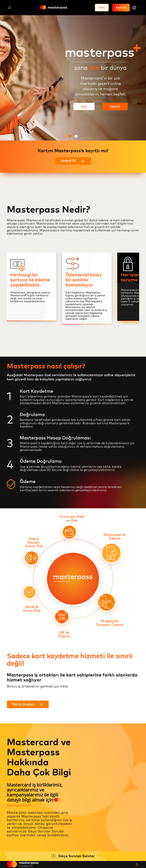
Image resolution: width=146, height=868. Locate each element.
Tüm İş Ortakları (28, 704)
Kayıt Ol (121, 7)
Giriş (102, 7)
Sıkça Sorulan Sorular (77, 856)
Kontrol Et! (73, 161)
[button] (70, 136)
